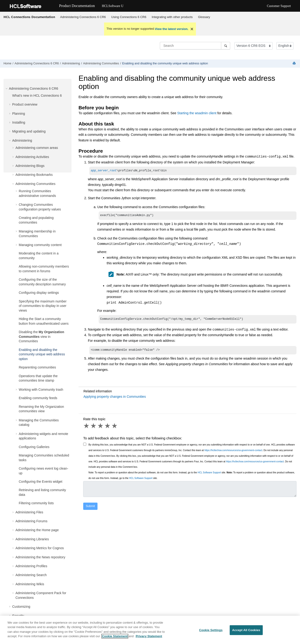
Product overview (25, 104)
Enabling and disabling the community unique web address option (165, 63)
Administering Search (31, 575)
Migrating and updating (29, 131)
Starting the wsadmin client (197, 113)
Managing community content (40, 245)
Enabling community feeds (38, 398)
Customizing (21, 607)
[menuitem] (83, 17)
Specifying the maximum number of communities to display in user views (43, 306)
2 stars (94, 428)
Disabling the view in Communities (41, 337)
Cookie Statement (115, 636)
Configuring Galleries (34, 447)
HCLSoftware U (112, 6)
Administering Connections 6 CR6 (83, 17)
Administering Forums (31, 521)
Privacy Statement (149, 636)
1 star (87, 428)
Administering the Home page (37, 530)
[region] (150, 630)
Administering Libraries (32, 539)
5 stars (115, 428)
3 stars (101, 428)
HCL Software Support (209, 474)
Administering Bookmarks (34, 175)
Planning (19, 114)
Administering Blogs (30, 166)
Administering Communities (101, 63)
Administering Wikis (30, 584)
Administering (71, 63)
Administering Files (29, 512)
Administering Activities (32, 157)
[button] (7, 88)
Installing (19, 122)
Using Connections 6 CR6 (129, 17)
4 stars (108, 428)
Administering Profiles (31, 566)
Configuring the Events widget (41, 482)
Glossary (204, 17)
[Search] (226, 46)
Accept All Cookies (246, 630)
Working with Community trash (41, 390)
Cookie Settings (211, 630)
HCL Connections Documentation (29, 17)
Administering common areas (37, 148)
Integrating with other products (172, 17)
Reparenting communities (37, 367)
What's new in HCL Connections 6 (37, 96)
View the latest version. (172, 29)
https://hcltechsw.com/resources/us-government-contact (233, 452)
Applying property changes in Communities (115, 398)
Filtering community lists (36, 503)
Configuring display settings (39, 293)
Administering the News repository (40, 557)
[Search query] (195, 46)
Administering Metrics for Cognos (40, 548)
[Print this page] (295, 64)
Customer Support (279, 6)
